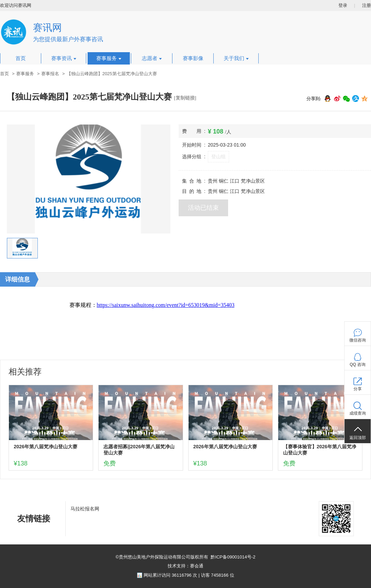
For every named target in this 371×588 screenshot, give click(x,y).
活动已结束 (203, 208)
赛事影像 (193, 58)
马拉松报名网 (85, 509)
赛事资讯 (64, 58)
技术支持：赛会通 (185, 566)
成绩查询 (358, 413)
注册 (367, 5)
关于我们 (236, 58)
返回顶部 (358, 438)
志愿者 (152, 58)
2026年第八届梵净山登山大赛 (46, 447)
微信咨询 (358, 340)
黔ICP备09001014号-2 (233, 557)
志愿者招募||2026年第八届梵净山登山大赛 (139, 450)
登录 (343, 5)
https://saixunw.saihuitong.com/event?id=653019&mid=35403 (166, 305)
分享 (358, 389)
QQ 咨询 (358, 365)
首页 (21, 58)
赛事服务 (109, 58)
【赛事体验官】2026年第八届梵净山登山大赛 (320, 450)
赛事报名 (50, 74)
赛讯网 (47, 28)
